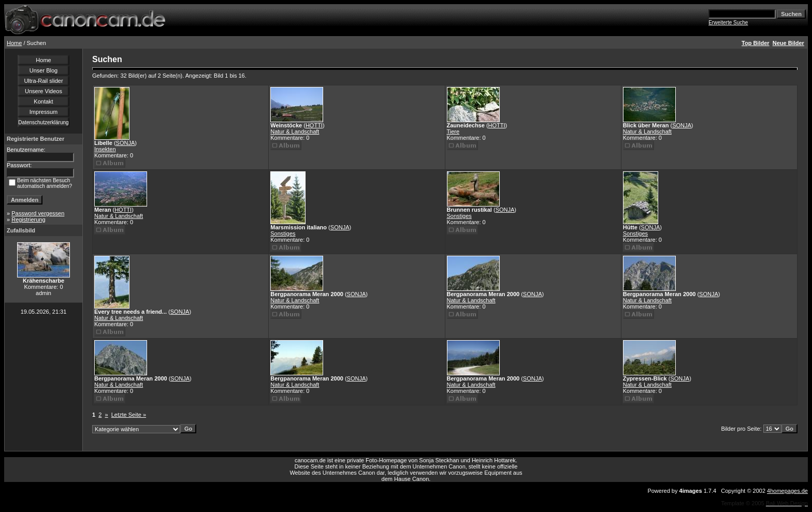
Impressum (44, 112)
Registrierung (28, 220)
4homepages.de (787, 491)
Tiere (453, 131)
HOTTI (314, 125)
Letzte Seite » (129, 415)
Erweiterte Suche (728, 23)
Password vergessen (38, 213)
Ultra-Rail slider (43, 81)
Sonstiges (283, 233)
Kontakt (43, 101)
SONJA (126, 143)
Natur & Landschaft (295, 131)
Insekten (105, 149)
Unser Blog (44, 70)
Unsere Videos (44, 91)
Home (14, 43)
